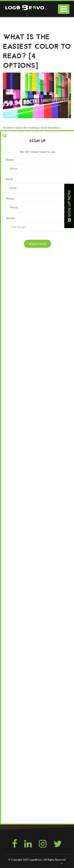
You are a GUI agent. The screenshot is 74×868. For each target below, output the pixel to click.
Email (9, 179)
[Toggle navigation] (64, 9)
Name (10, 160)
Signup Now (38, 244)
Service (11, 218)
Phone (10, 198)
